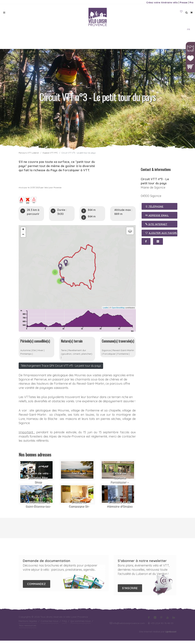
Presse (184, 3)
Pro (191, 3)
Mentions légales (28, 624)
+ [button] (23, 230)
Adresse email (157, 215)
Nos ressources (28, 629)
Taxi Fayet (79, 477)
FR (189, 29)
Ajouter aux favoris (161, 233)
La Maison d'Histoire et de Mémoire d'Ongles (120, 505)
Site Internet (156, 224)
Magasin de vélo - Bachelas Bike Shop (38, 481)
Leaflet (106, 308)
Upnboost (171, 635)
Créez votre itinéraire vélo (162, 3)
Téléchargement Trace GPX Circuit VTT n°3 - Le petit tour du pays (61, 369)
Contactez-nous (50, 624)
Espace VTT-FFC (50, 153)
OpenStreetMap (118, 308)
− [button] (23, 235)
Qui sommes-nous (81, 624)
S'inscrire (130, 591)
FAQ (64, 624)
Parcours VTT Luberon (29, 153)
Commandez (37, 587)
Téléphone (154, 206)
